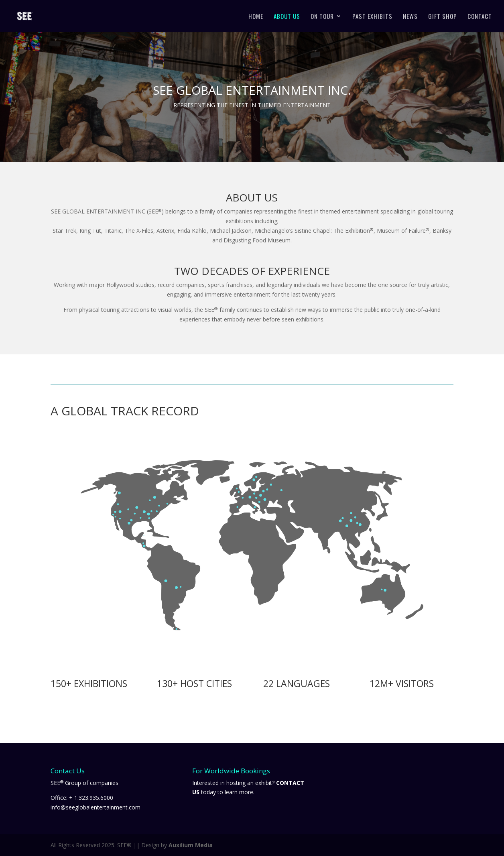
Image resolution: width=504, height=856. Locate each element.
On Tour (322, 17)
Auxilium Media (191, 845)
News (410, 17)
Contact (480, 17)
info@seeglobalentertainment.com (96, 807)
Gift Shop (443, 17)
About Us (287, 17)
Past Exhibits (372, 17)
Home (256, 17)
